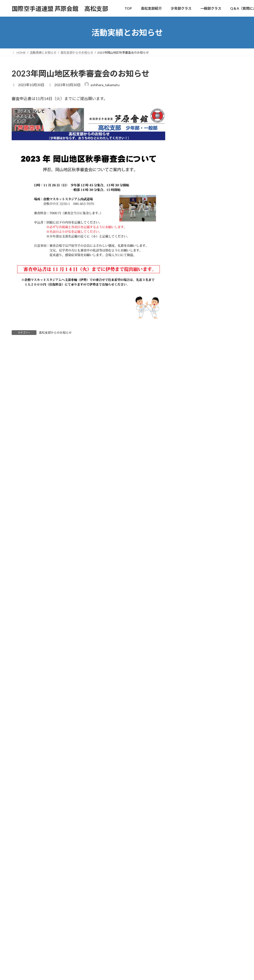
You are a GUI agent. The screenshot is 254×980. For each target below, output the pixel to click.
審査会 (187, 416)
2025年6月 (190, 554)
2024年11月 (191, 594)
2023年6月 (190, 725)
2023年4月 (190, 735)
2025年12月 (191, 493)
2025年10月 (191, 513)
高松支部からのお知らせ (55, 333)
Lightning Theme (126, 971)
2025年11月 (191, 503)
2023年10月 (191, 695)
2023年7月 (190, 715)
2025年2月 (190, 584)
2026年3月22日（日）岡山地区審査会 (200, 810)
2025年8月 (190, 533)
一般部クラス (103, 814)
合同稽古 (189, 396)
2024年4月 (190, 644)
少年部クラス (103, 805)
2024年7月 (190, 624)
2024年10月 (191, 604)
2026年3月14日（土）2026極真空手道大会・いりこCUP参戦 (222, 147)
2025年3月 (190, 574)
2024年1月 (190, 665)
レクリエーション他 (197, 386)
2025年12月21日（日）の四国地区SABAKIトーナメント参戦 (223, 243)
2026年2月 (190, 483)
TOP (97, 788)
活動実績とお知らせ (107, 840)
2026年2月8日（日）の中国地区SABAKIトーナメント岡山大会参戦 (223, 213)
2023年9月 (190, 705)
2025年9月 (190, 524)
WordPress (99, 971)
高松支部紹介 (103, 797)
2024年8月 (190, 614)
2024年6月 (190, 634)
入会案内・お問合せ (107, 831)
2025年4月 (190, 564)
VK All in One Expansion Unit (160, 971)
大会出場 (189, 406)
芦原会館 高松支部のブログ (193, 943)
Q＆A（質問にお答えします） (114, 823)
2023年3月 (190, 745)
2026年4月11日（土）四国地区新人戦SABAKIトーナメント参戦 (223, 91)
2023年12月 (191, 675)
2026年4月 (190, 463)
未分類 (187, 426)
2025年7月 (190, 544)
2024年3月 (190, 655)
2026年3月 (190, 473)
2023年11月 (191, 685)
